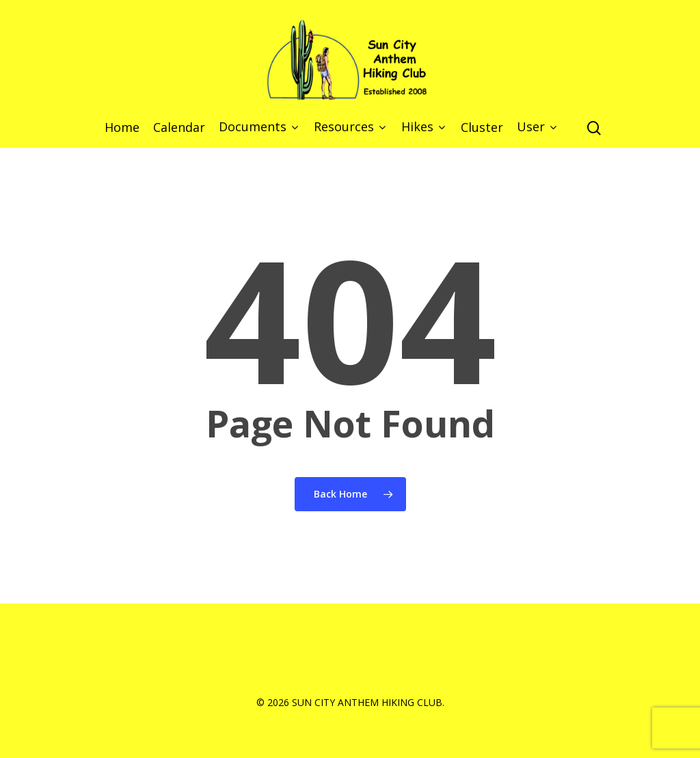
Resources (349, 127)
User (536, 127)
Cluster (482, 128)
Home (122, 128)
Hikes (423, 127)
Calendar (179, 128)
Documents (258, 127)
